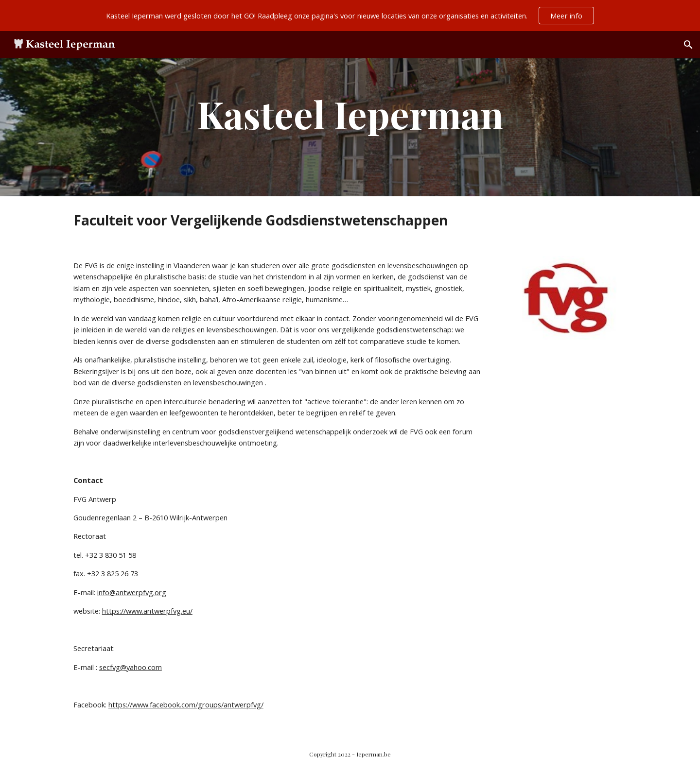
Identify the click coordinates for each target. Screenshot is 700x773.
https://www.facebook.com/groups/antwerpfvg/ (186, 704)
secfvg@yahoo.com (131, 667)
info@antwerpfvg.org (132, 592)
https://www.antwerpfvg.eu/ (147, 611)
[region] (350, 16)
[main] (350, 114)
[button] (688, 45)
